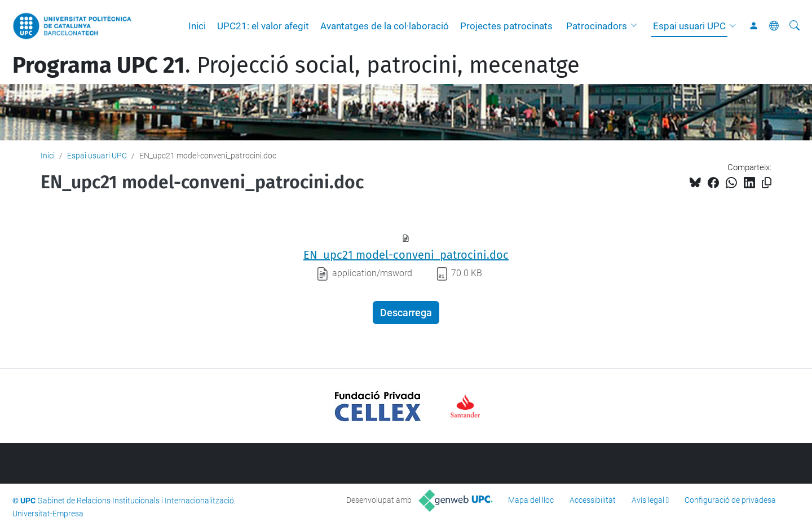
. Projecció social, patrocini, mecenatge (296, 65)
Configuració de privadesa (730, 500)
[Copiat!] (767, 183)
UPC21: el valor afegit (263, 26)
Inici (197, 26)
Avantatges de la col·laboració (385, 26)
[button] (637, 26)
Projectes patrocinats (506, 26)
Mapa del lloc (531, 500)
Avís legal (648, 500)
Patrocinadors (597, 26)
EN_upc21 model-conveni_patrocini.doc (406, 255)
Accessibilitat (593, 500)
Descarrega (406, 313)
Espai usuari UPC (689, 26)
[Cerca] (795, 26)
